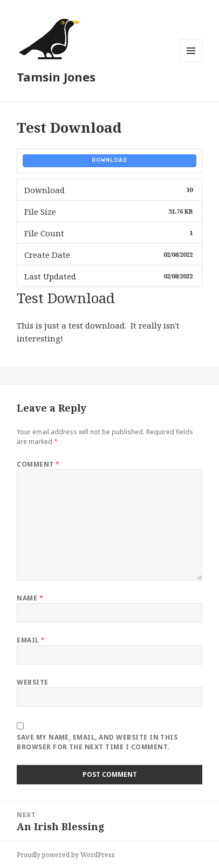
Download (109, 160)
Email (31, 640)
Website (32, 682)
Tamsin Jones (56, 77)
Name (30, 598)
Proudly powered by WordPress (66, 855)
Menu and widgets (191, 62)
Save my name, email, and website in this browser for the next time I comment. (97, 742)
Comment (38, 464)
